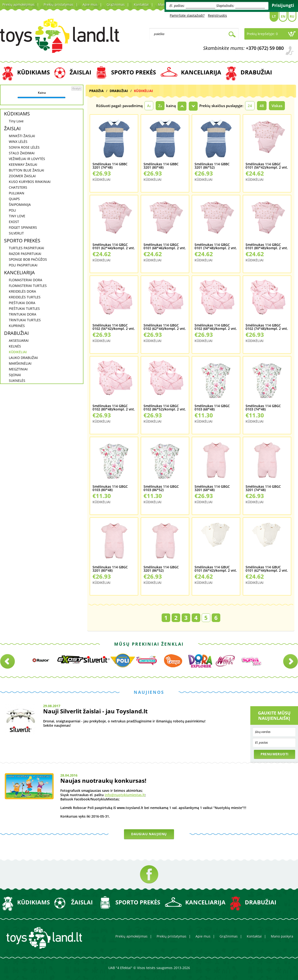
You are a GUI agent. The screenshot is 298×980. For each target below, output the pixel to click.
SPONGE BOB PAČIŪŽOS (28, 259)
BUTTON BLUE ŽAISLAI (26, 170)
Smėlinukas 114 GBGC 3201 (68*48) (212, 488)
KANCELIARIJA (201, 72)
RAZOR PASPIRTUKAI (25, 254)
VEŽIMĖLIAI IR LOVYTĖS (27, 159)
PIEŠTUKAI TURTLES (24, 309)
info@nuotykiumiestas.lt (125, 795)
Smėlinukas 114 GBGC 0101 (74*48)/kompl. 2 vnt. (216, 246)
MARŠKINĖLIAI (20, 363)
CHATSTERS (18, 187)
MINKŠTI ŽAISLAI (22, 136)
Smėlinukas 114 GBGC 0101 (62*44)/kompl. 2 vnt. (114, 246)
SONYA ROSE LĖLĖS (24, 147)
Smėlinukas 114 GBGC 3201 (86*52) (161, 569)
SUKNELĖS (17, 381)
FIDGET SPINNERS (23, 227)
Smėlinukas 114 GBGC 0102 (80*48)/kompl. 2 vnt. (114, 408)
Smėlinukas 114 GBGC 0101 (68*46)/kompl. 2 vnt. (165, 246)
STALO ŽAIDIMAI (22, 153)
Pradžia (96, 91)
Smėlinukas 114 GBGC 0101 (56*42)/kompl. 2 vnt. (267, 166)
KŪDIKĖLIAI (18, 352)
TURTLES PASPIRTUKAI (26, 248)
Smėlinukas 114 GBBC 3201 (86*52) (212, 166)
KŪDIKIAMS (33, 72)
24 (250, 106)
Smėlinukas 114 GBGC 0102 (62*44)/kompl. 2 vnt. (165, 327)
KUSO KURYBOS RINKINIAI (30, 182)
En (283, 16)
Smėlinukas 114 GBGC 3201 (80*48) (110, 569)
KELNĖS (15, 346)
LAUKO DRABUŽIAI (23, 358)
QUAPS (14, 199)
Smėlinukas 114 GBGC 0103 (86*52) (161, 488)
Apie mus (90, 4)
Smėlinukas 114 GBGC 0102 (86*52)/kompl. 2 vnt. (165, 408)
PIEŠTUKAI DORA (22, 303)
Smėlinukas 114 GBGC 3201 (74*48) (263, 488)
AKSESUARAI (19, 340)
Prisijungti (283, 5)
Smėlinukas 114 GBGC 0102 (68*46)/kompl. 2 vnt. (216, 327)
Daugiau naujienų (149, 834)
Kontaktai (141, 4)
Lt (274, 16)
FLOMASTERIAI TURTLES (28, 286)
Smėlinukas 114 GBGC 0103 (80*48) (110, 488)
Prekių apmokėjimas (18, 4)
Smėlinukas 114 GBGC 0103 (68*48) (212, 408)
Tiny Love (16, 121)
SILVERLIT (16, 233)
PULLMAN (17, 193)
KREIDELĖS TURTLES (25, 297)
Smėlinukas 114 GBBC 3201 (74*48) (110, 166)
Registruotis (217, 15)
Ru (292, 16)
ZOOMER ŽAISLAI (22, 176)
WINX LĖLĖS (18, 142)
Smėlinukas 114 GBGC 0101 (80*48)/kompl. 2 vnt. (267, 246)
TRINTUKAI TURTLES (25, 320)
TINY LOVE (17, 216)
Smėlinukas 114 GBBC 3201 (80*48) (161, 166)
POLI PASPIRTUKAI (23, 265)
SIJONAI (15, 375)
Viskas (277, 106)
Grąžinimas (116, 4)
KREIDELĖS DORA (22, 291)
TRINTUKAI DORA (23, 314)
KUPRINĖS (17, 326)
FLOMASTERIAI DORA (26, 280)
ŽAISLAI (80, 72)
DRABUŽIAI (256, 72)
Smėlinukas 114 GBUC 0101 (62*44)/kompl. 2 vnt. (267, 569)
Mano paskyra (282, 936)
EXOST (14, 222)
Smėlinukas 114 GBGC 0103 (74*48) (263, 408)
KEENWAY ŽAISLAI (23, 164)
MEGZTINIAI (18, 369)
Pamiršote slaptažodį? (187, 15)
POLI (12, 210)
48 (262, 106)
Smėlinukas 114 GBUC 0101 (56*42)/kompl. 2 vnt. (216, 569)
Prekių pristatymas (59, 4)
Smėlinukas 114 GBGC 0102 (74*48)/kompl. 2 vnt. (267, 327)
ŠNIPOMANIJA (20, 205)
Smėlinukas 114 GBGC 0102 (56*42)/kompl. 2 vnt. (114, 327)
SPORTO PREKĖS (134, 72)
